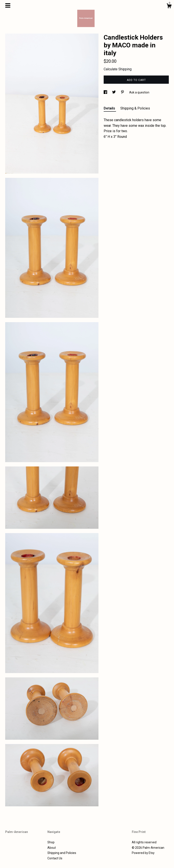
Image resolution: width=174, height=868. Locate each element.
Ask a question (139, 92)
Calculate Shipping (118, 69)
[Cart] (169, 6)
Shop (51, 842)
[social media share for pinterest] (123, 92)
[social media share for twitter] (114, 92)
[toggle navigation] (8, 5)
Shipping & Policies (135, 108)
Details (110, 108)
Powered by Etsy (143, 853)
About (52, 848)
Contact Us (55, 858)
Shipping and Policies (62, 853)
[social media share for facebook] (106, 92)
